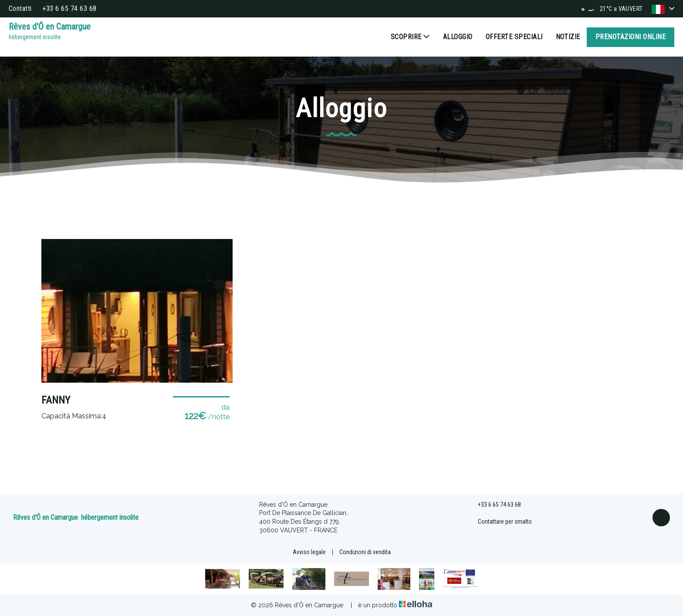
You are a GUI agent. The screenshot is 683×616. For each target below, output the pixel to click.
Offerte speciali (514, 37)
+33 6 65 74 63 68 (494, 505)
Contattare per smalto (500, 522)
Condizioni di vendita (365, 552)
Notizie (568, 37)
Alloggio (458, 37)
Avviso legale (309, 552)
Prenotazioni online (631, 37)
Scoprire (410, 37)
